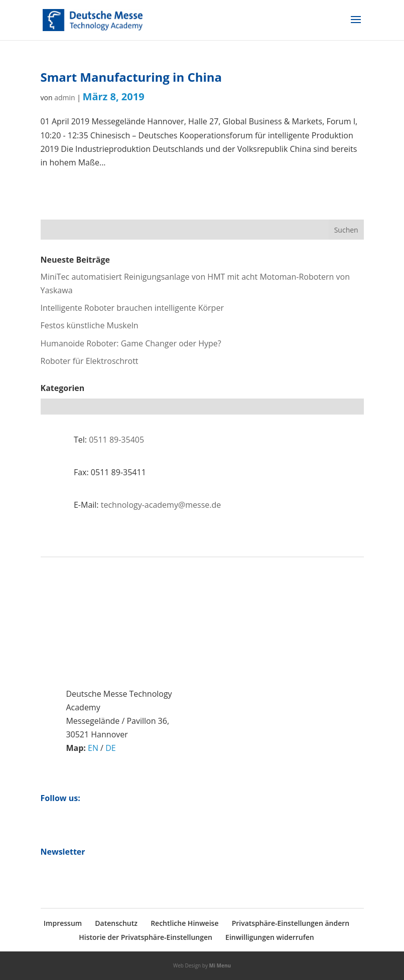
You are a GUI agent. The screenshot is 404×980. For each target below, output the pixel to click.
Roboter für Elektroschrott (90, 361)
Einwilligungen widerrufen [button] (270, 937)
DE (111, 748)
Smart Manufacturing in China (131, 77)
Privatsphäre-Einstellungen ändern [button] (291, 923)
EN (93, 748)
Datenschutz (116, 923)
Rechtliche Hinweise (184, 923)
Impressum (63, 923)
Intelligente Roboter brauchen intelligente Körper (132, 308)
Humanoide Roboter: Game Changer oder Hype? (131, 343)
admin (64, 97)
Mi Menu (220, 965)
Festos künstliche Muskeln (90, 325)
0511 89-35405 (116, 440)
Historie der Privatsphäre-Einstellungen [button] (146, 937)
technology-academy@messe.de (161, 505)
